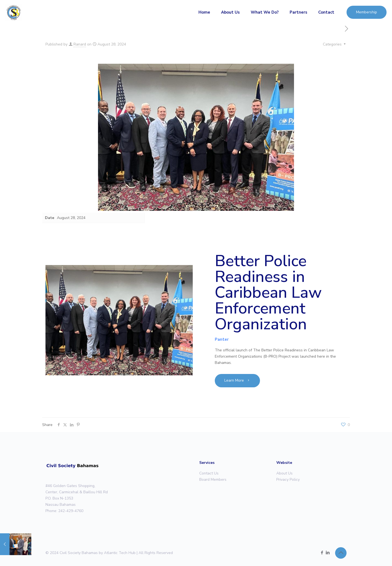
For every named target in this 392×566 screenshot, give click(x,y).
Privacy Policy (288, 480)
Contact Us (209, 473)
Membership (367, 12)
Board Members (213, 480)
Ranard (80, 44)
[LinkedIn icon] (328, 553)
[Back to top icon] (341, 553)
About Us (284, 473)
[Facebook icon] (322, 553)
